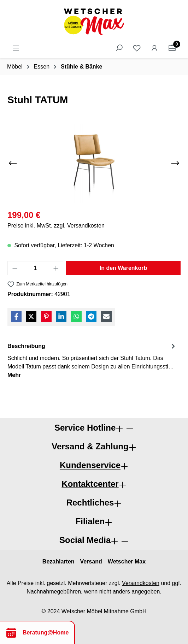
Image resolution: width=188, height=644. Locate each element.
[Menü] (16, 48)
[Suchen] (119, 48)
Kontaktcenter (90, 484)
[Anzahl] (36, 268)
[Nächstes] (175, 163)
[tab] (92, 360)
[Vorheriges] (13, 163)
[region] (94, 163)
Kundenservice (90, 465)
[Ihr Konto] (154, 48)
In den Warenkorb (124, 268)
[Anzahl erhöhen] (56, 268)
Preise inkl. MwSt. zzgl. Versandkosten (56, 226)
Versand (91, 562)
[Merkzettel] (137, 48)
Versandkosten (141, 583)
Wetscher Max (127, 562)
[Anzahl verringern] (15, 268)
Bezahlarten (58, 562)
